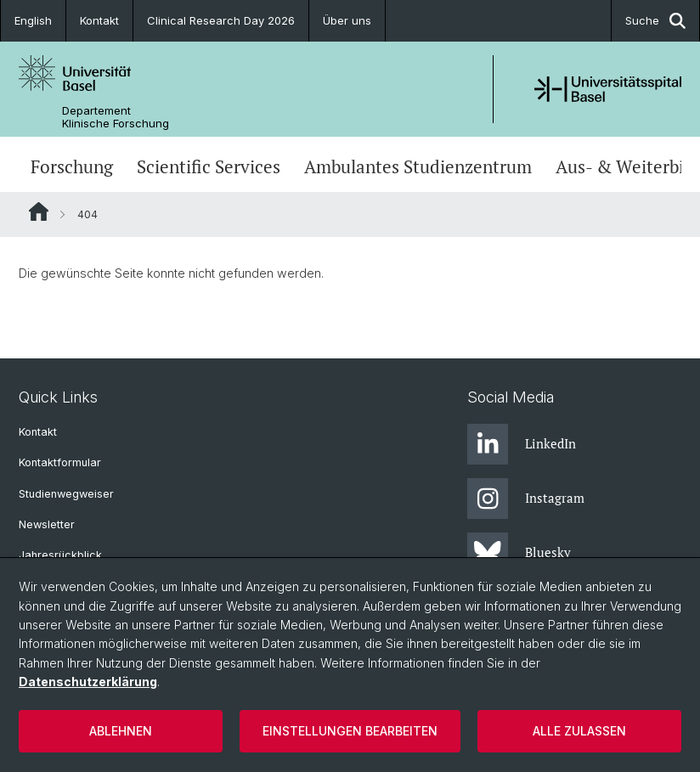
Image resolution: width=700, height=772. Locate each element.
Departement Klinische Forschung (116, 117)
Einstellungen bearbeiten (350, 731)
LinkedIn (522, 444)
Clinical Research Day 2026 (221, 20)
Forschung (72, 166)
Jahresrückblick (60, 555)
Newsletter (47, 524)
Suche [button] (655, 21)
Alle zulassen (579, 731)
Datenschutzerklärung (88, 682)
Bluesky (519, 553)
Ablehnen (121, 731)
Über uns (347, 20)
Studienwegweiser (66, 494)
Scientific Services (209, 166)
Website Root (39, 211)
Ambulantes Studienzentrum (418, 166)
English (33, 20)
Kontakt (99, 20)
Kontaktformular (60, 462)
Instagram (526, 499)
